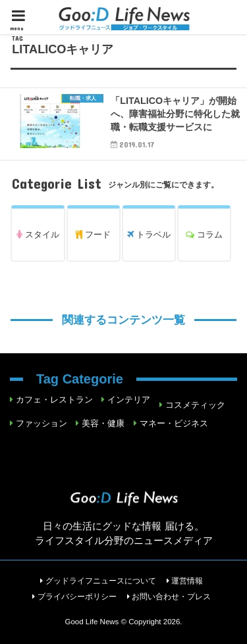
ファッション (41, 423)
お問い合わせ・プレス (171, 597)
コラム (204, 235)
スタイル (38, 235)
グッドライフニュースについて (101, 581)
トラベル (149, 235)
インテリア (129, 400)
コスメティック (195, 405)
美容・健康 (103, 423)
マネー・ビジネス (174, 423)
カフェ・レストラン (54, 400)
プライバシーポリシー (77, 597)
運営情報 (187, 581)
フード (93, 235)
